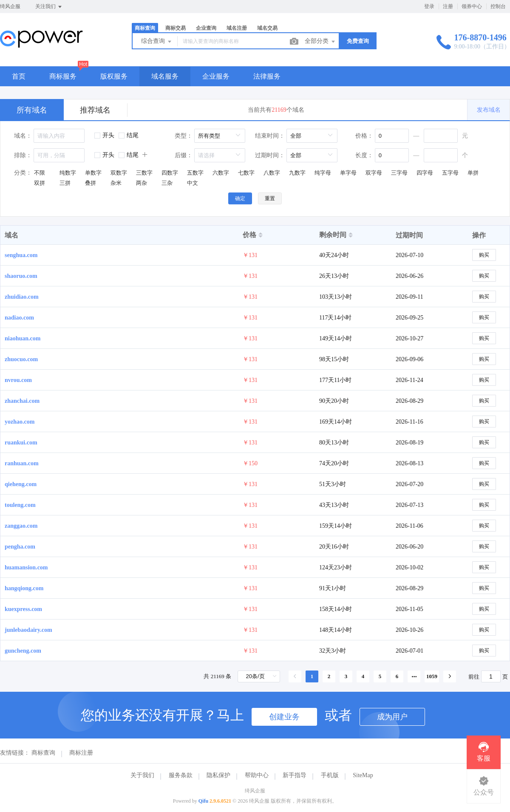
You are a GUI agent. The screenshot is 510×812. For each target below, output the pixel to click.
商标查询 (145, 28)
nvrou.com (18, 380)
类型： (184, 136)
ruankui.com (21, 443)
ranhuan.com (22, 463)
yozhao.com (20, 422)
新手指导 (295, 775)
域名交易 (267, 28)
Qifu (203, 801)
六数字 (221, 173)
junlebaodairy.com (28, 630)
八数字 (272, 173)
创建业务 (284, 717)
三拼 (65, 183)
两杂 (142, 183)
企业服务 (216, 76)
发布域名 (489, 110)
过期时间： (270, 155)
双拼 (40, 183)
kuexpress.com (23, 609)
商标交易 (176, 28)
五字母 (450, 173)
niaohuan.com (23, 338)
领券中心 (472, 6)
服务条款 (181, 775)
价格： (364, 136)
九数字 (297, 173)
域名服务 (165, 76)
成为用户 (392, 717)
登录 (429, 6)
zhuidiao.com (22, 297)
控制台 (498, 6)
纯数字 (68, 173)
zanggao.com (21, 526)
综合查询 (157, 42)
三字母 (399, 173)
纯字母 (323, 173)
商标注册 (81, 753)
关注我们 (49, 7)
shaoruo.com (21, 276)
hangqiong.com (24, 588)
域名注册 (237, 28)
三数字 (144, 173)
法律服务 (267, 76)
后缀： (184, 155)
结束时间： (270, 136)
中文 (193, 183)
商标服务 (63, 76)
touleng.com (20, 505)
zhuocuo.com (21, 359)
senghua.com (21, 255)
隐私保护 (218, 775)
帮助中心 (257, 775)
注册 (448, 6)
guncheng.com (23, 651)
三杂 (167, 183)
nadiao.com (19, 318)
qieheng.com (21, 484)
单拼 (473, 173)
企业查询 (206, 28)
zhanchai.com (22, 401)
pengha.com (20, 547)
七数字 (246, 173)
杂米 (116, 183)
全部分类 (320, 42)
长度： (364, 155)
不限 (40, 173)
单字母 (348, 173)
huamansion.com (26, 567)
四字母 (425, 173)
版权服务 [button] (114, 76)
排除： (23, 155)
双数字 (119, 173)
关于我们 (142, 775)
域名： (23, 136)
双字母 (374, 173)
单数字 (93, 173)
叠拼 (91, 183)
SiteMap (363, 775)
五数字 (195, 173)
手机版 (330, 775)
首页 (19, 76)
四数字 (170, 173)
